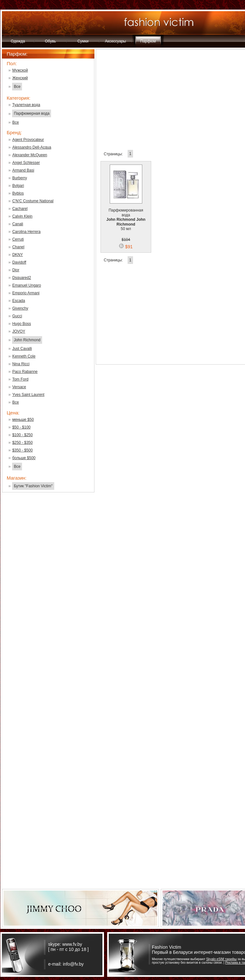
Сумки (83, 41)
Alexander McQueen (30, 155)
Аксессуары (115, 41)
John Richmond (27, 340)
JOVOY (19, 331)
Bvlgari (18, 186)
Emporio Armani (26, 293)
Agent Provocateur (28, 140)
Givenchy (20, 308)
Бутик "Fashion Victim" (33, 486)
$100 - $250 (22, 435)
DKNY (17, 255)
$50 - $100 (21, 427)
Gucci (17, 316)
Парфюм (148, 41)
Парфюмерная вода (32, 113)
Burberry (19, 178)
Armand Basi (23, 170)
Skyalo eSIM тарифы (221, 959)
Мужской (20, 70)
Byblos (18, 193)
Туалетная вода (26, 105)
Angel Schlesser (26, 163)
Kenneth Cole (24, 356)
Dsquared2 (22, 278)
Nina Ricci (21, 364)
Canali (18, 224)
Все (17, 87)
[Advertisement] (48, 600)
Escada (19, 301)
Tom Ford (20, 379)
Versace (19, 387)
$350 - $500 (22, 450)
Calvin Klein (22, 216)
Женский (20, 78)
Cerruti (18, 239)
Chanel (18, 247)
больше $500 (24, 458)
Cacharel (20, 209)
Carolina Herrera (26, 232)
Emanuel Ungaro (26, 285)
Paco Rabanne (25, 372)
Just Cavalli (22, 349)
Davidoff (19, 262)
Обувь (51, 41)
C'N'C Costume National (33, 201)
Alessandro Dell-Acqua (32, 147)
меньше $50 (23, 420)
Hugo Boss (22, 324)
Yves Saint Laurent (28, 395)
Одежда (18, 41)
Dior (16, 270)
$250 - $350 (22, 443)
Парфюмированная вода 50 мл (126, 216)
